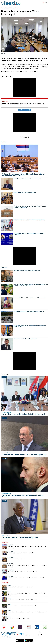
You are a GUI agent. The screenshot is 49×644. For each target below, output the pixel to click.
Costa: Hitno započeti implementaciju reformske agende (27, 179)
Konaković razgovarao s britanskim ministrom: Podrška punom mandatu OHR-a (29, 234)
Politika (4, 377)
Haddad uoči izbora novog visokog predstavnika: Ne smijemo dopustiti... (23, 496)
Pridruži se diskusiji (25, 110)
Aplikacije (40, 634)
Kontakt (40, 636)
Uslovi (27, 634)
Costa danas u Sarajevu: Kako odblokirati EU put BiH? (20, 538)
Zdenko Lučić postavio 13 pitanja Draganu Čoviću (25, 339)
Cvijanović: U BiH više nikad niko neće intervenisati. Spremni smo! (29, 298)
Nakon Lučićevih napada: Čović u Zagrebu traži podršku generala (29, 220)
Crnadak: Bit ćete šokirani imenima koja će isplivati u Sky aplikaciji (24, 455)
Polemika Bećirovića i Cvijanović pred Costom (25, 193)
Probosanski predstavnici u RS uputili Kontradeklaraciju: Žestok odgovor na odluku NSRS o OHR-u (23, 175)
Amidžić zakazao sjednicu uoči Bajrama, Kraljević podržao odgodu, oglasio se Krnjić (30, 326)
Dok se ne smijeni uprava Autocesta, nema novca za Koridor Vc (29, 312)
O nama (27, 632)
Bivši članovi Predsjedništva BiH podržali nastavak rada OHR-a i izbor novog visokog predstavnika (30, 207)
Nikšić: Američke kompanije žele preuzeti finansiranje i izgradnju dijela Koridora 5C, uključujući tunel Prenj (31, 285)
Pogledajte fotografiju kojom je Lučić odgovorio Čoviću (27, 271)
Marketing (40, 632)
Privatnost (28, 636)
